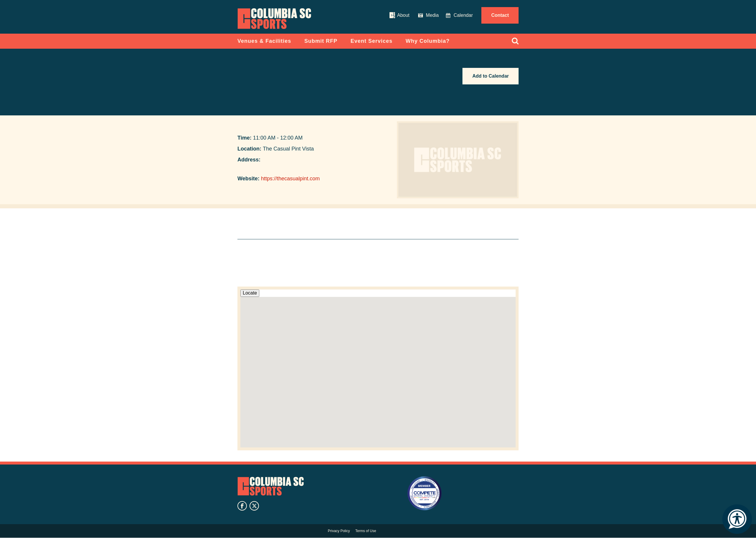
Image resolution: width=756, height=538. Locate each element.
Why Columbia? (428, 41)
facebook (242, 506)
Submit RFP (321, 41)
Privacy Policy (339, 531)
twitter (254, 506)
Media (432, 15)
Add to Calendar (491, 76)
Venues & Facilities (264, 41)
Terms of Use (366, 531)
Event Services (372, 41)
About (403, 15)
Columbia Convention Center (274, 19)
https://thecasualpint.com (290, 179)
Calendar (463, 15)
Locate (250, 293)
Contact (500, 15)
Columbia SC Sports (271, 486)
